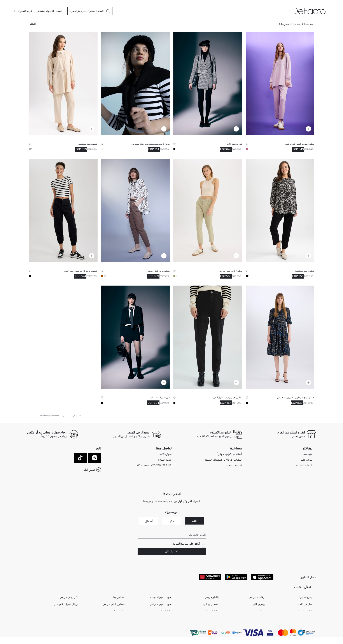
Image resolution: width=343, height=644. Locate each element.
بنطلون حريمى (257, 627)
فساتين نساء (258, 620)
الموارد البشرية (304, 466)
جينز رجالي (259, 606)
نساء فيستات (70, 613)
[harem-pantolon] (63, 83)
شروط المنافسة (233, 483)
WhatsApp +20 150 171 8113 (154, 466)
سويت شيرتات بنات (161, 599)
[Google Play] (236, 578)
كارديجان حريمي (69, 599)
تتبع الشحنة (234, 466)
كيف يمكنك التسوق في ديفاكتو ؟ (223, 472)
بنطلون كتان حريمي (114, 606)
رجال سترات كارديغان (66, 606)
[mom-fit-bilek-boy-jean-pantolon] (208, 337)
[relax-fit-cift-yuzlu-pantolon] (280, 83)
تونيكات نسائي (257, 613)
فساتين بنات (118, 599)
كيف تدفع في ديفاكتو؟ (230, 477)
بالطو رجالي (212, 620)
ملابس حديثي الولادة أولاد (158, 627)
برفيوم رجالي (117, 627)
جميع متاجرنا (306, 599)
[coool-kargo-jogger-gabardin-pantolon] (63, 210)
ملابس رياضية (70, 627)
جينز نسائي (212, 627)
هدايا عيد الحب (304, 606)
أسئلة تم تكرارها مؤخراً (230, 455)
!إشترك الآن (172, 552)
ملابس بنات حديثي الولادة (158, 620)
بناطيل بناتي (165, 613)
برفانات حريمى (257, 599)
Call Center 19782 (161, 472)
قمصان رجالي (211, 606)
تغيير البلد (89, 470)
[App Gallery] (210, 578)
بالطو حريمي (212, 599)
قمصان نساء (305, 627)
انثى (194, 522)
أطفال (149, 522)
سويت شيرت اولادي (161, 606)
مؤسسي (308, 455)
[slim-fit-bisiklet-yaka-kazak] (136, 83)
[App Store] (262, 578)
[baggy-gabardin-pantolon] (208, 210)
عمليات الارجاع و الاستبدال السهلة (223, 460)
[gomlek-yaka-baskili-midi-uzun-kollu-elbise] (280, 337)
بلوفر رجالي (306, 620)
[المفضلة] (42, 11)
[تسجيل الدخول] (54, 11)
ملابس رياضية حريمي (113, 613)
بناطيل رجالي (211, 613)
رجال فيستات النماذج (66, 620)
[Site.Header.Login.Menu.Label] (332, 11)
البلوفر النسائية (304, 613)
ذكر (172, 522)
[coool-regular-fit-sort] (208, 83)
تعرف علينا (306, 460)
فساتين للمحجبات (115, 620)
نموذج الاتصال (164, 455)
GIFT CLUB (305, 472)
